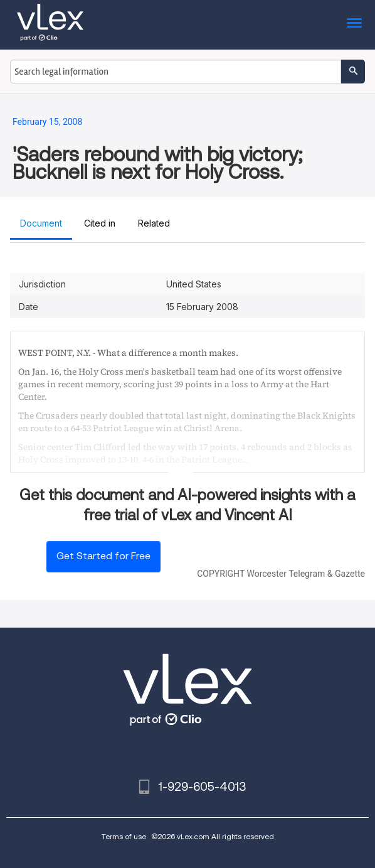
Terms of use (124, 836)
